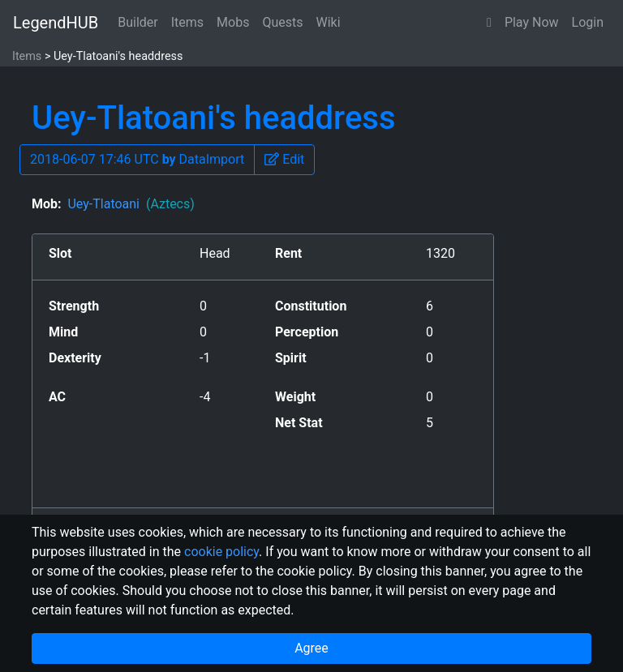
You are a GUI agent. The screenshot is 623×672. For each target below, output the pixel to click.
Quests (282, 22)
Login (588, 22)
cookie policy (221, 552)
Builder (138, 22)
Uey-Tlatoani (131, 204)
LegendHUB (56, 23)
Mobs (233, 22)
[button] (489, 23)
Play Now (532, 22)
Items (187, 22)
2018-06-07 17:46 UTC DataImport (137, 159)
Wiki (329, 22)
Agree (311, 648)
